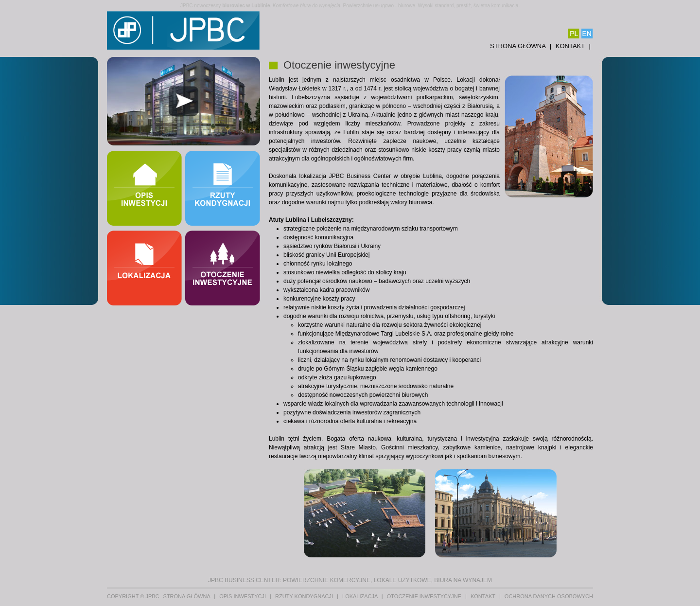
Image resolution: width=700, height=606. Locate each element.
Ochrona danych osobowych (549, 596)
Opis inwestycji (243, 596)
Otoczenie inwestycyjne (425, 596)
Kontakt (571, 46)
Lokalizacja (361, 596)
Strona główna (519, 46)
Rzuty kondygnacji (305, 596)
